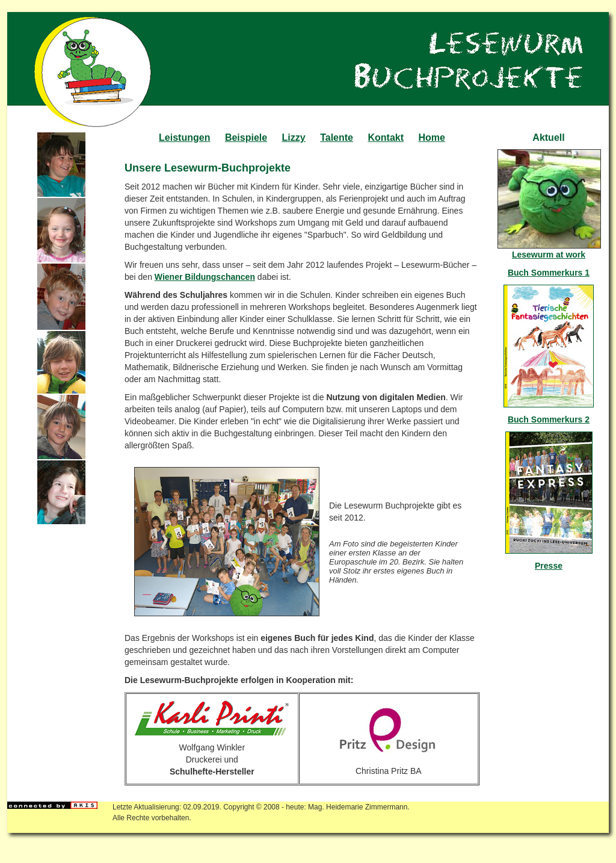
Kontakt (386, 138)
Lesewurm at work (549, 255)
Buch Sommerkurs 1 (549, 273)
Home (431, 138)
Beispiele (246, 138)
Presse (549, 566)
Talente (337, 138)
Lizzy (294, 138)
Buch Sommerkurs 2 (549, 419)
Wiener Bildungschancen (205, 277)
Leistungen (184, 138)
